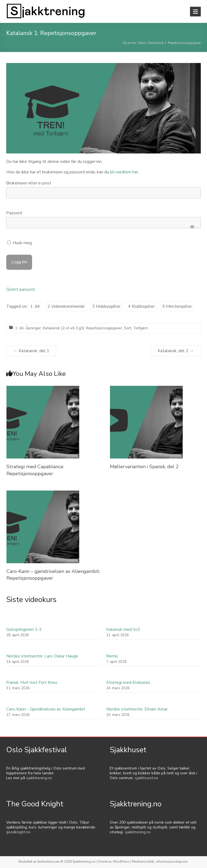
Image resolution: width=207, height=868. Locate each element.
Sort (128, 328)
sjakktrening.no (39, 778)
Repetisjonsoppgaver (104, 328)
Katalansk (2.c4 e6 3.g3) (63, 328)
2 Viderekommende (66, 306)
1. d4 (35, 306)
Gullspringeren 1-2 (24, 629)
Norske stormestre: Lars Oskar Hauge (42, 656)
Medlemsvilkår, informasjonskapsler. (160, 862)
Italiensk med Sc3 (123, 629)
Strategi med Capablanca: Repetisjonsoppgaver (35, 470)
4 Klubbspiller (141, 306)
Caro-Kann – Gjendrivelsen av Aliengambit (46, 709)
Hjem (142, 43)
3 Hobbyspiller (106, 306)
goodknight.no (18, 832)
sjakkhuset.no (146, 778)
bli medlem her (124, 172)
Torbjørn (140, 328)
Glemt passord (20, 289)
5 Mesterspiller (177, 306)
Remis (112, 656)
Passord (14, 213)
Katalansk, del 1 (31, 351)
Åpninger (33, 328)
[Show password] (192, 227)
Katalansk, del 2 (176, 351)
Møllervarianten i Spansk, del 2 (144, 467)
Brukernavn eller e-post (29, 183)
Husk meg (20, 243)
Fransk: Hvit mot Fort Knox (32, 682)
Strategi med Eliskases (128, 682)
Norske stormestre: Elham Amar (137, 709)
